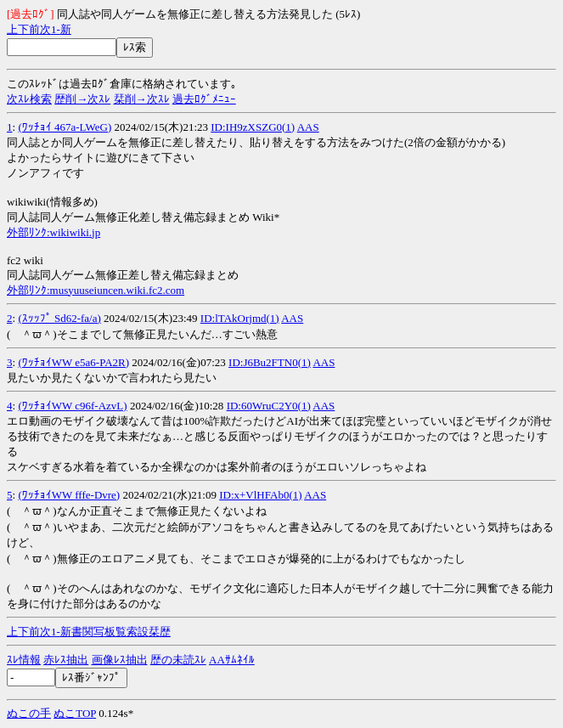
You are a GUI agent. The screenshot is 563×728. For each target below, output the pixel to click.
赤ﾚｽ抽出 (66, 660)
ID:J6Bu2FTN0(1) (270, 362)
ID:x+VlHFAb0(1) (260, 495)
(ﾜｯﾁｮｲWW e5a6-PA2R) (73, 362)
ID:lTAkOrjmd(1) (240, 318)
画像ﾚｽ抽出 (120, 660)
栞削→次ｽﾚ (142, 99)
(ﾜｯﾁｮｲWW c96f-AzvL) (72, 406)
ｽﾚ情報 (24, 660)
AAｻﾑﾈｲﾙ (232, 660)
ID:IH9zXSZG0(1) (253, 127)
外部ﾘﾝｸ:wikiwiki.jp (53, 232)
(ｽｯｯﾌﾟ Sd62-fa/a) (59, 318)
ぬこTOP (75, 713)
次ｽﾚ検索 (29, 99)
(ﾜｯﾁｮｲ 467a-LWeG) (65, 127)
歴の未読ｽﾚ (178, 660)
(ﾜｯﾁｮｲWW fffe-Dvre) (69, 495)
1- (56, 29)
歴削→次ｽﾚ (82, 99)
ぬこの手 (29, 713)
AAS (308, 127)
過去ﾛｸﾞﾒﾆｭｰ (204, 99)
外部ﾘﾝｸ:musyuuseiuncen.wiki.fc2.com (96, 290)
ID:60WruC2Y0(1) (269, 406)
